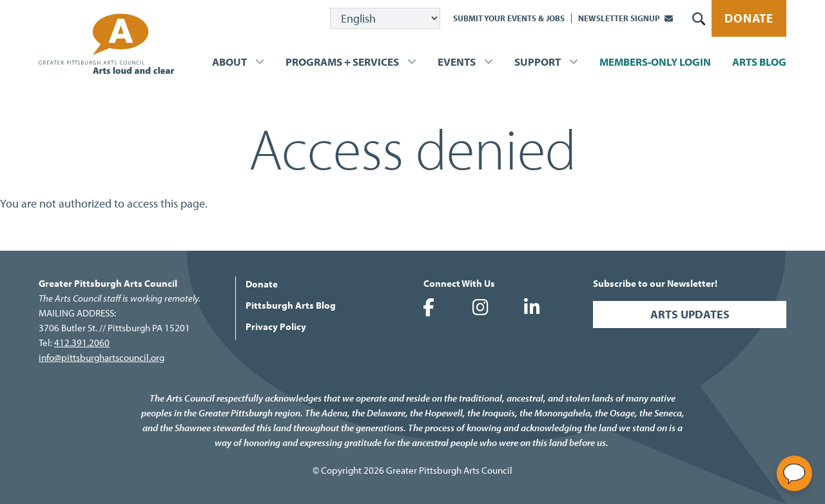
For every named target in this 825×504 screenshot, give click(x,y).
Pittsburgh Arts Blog (291, 305)
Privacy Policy (276, 326)
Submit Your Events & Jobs (509, 18)
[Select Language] (385, 18)
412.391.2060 (82, 343)
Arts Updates (690, 314)
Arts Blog (759, 62)
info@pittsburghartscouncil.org (102, 357)
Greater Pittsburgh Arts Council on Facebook (429, 307)
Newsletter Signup (619, 18)
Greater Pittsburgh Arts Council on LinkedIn (532, 307)
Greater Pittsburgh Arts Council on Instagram (480, 307)
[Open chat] (794, 473)
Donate (749, 18)
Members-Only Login (655, 62)
